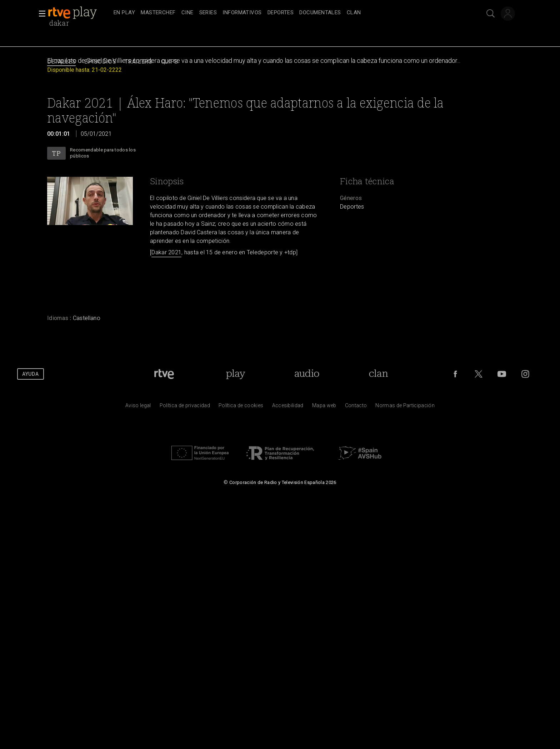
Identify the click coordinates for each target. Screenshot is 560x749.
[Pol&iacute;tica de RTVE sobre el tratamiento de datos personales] (185, 407)
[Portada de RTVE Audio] (307, 374)
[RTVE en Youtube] (502, 374)
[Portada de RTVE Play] (236, 374)
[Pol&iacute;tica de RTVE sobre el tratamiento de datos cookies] (241, 407)
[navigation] (288, 13)
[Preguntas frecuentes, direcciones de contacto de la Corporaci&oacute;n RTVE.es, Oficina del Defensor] (356, 407)
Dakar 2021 (166, 252)
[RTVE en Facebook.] (455, 374)
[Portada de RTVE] (164, 374)
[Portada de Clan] (379, 374)
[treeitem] (124, 13)
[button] (40, 14)
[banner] (79, 13)
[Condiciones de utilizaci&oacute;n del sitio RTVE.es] (138, 407)
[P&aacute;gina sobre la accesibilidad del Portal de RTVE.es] (288, 407)
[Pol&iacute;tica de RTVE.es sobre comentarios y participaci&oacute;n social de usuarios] (405, 407)
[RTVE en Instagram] (525, 374)
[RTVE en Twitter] (479, 374)
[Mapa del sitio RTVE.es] (324, 407)
